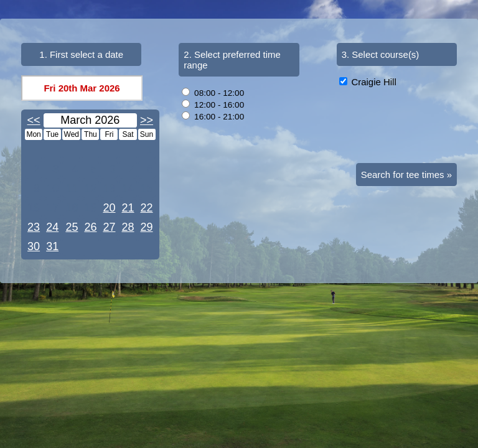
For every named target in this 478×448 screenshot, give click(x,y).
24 (52, 227)
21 (128, 208)
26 (90, 227)
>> (147, 120)
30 (34, 246)
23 (34, 227)
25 (72, 227)
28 (128, 227)
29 (147, 227)
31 (52, 246)
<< (34, 120)
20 (109, 208)
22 (147, 208)
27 (109, 227)
